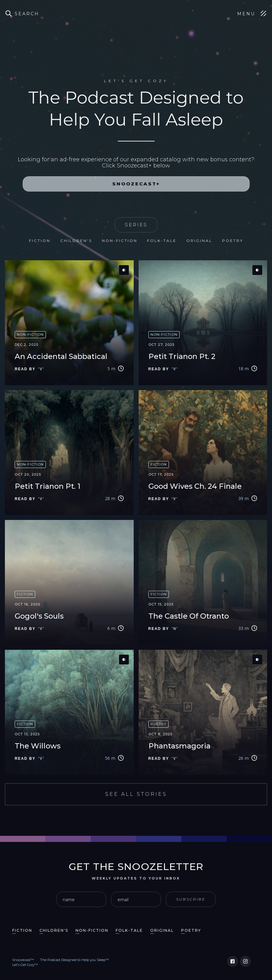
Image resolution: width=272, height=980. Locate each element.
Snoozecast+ (136, 184)
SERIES (136, 225)
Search (27, 14)
